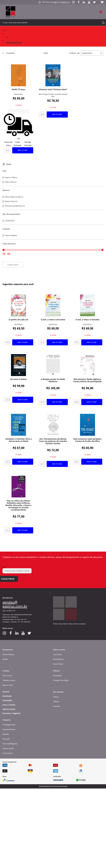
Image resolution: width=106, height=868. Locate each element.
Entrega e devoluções (61, 680)
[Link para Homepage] (11, 12)
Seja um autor (8, 685)
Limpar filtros (13, 265)
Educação (6, 739)
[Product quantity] (7, 150)
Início (4, 30)
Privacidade (57, 676)
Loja (7, 37)
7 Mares (56, 701)
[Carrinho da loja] (102, 2)
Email (4, 567)
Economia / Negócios (11, 713)
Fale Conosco (7, 676)
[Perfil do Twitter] (94, 2)
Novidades (7, 696)
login (56, 2)
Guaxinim (57, 706)
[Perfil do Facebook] (80, 2)
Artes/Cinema (8, 753)
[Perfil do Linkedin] (85, 2)
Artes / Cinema (9, 705)
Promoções (7, 700)
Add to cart (23, 150)
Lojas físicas (57, 654)
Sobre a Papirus (8, 654)
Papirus (56, 697)
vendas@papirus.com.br (15, 604)
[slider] (3, 250)
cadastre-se (65, 2)
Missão (5, 659)
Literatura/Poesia (9, 729)
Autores (6, 692)
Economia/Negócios (10, 744)
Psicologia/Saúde (9, 725)
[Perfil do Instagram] (75, 2)
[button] (53, 177)
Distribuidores (58, 659)
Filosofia (6, 734)
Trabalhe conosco (9, 680)
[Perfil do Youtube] (90, 2)
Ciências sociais (9, 709)
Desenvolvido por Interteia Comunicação (53, 786)
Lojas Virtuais (58, 664)
